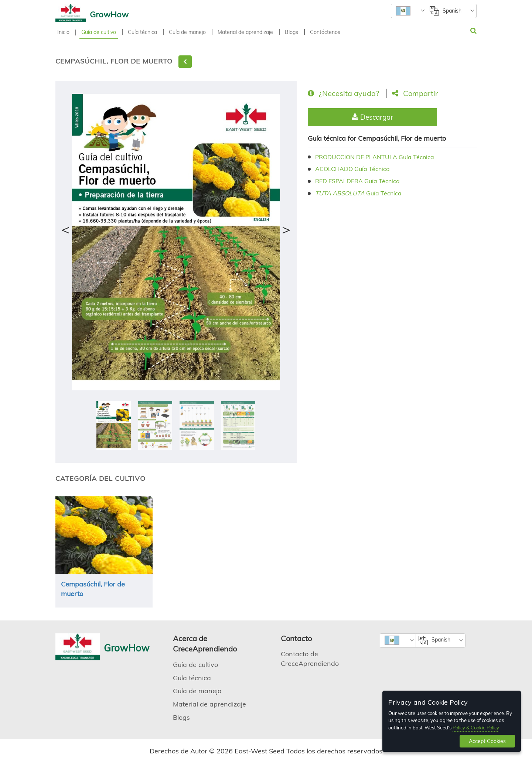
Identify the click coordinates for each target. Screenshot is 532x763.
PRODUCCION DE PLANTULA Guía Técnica (375, 157)
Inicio (63, 32)
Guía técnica (142, 32)
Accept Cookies (487, 741)
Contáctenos (325, 32)
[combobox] (409, 11)
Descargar (372, 117)
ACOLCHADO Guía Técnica (352, 169)
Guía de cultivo (99, 32)
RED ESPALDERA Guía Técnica (357, 181)
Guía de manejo (187, 32)
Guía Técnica (358, 193)
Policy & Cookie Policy (476, 728)
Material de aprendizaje (245, 32)
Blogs (291, 32)
